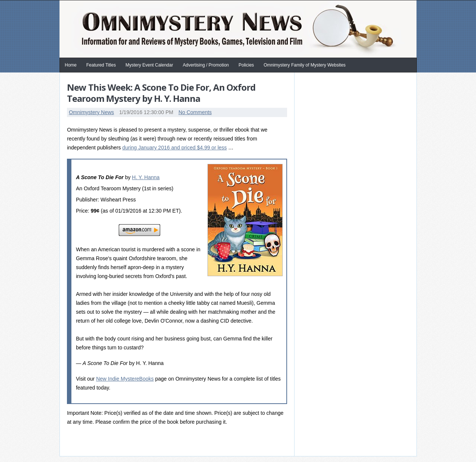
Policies (246, 65)
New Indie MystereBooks (125, 379)
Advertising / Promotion (206, 65)
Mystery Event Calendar (149, 65)
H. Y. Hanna (146, 177)
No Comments (195, 112)
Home (71, 65)
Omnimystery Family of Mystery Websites (305, 65)
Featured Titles (101, 65)
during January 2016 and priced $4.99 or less (175, 148)
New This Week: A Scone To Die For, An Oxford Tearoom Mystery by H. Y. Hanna (161, 93)
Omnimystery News (91, 112)
